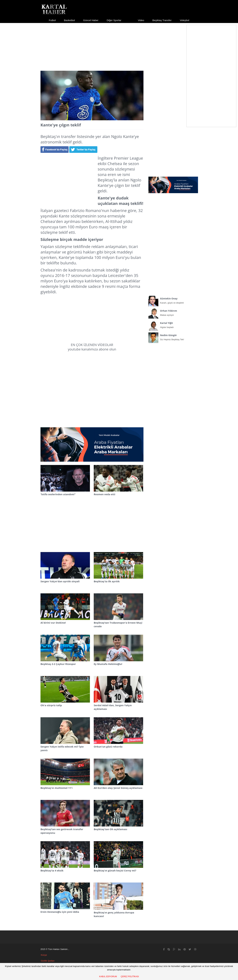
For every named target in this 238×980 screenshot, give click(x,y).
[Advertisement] (119, 44)
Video (141, 20)
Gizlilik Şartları (48, 961)
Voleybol (185, 20)
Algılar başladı (173, 324)
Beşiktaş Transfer (162, 20)
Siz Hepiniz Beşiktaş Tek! (173, 337)
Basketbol (69, 20)
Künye (44, 955)
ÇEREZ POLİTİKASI (130, 977)
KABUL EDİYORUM (108, 977)
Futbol (52, 20)
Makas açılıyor (173, 312)
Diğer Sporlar (114, 20)
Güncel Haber (91, 20)
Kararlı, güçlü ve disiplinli (173, 300)
